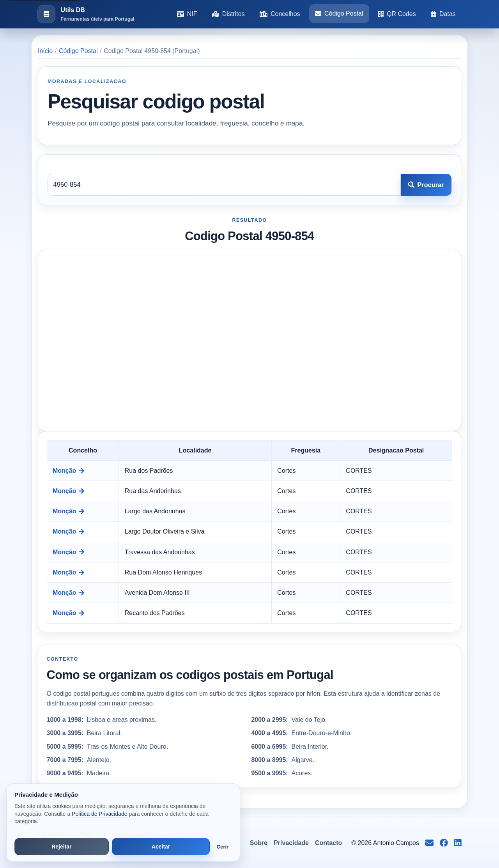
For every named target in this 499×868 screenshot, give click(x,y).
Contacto (328, 843)
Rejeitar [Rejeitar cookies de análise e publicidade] (61, 847)
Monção (68, 471)
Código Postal (339, 13)
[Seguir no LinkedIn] (458, 843)
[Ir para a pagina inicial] (86, 14)
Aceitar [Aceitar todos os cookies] (161, 847)
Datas (443, 14)
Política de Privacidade (99, 814)
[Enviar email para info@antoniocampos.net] (429, 843)
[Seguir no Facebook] (444, 843)
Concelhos (280, 14)
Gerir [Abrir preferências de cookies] (222, 847)
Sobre (259, 843)
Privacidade (291, 843)
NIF (187, 14)
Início (45, 51)
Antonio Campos (396, 843)
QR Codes (397, 14)
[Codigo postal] (224, 185)
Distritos (228, 14)
